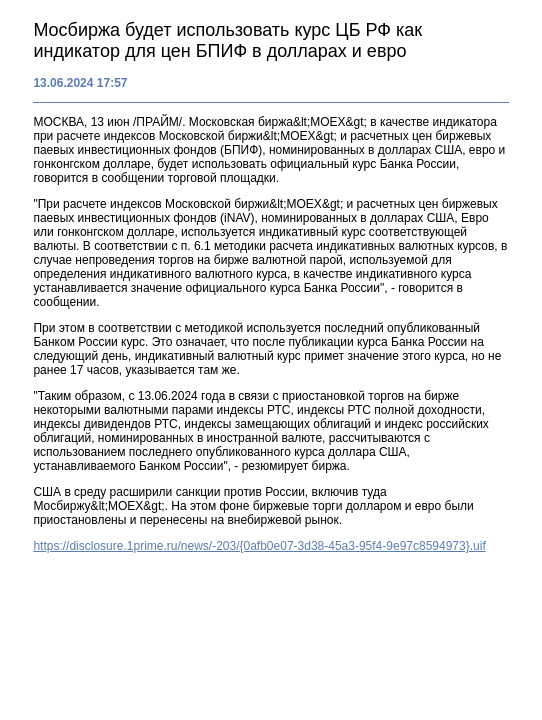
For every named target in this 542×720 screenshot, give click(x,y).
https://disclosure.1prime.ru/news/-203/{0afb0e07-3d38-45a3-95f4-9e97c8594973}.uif (259, 546)
